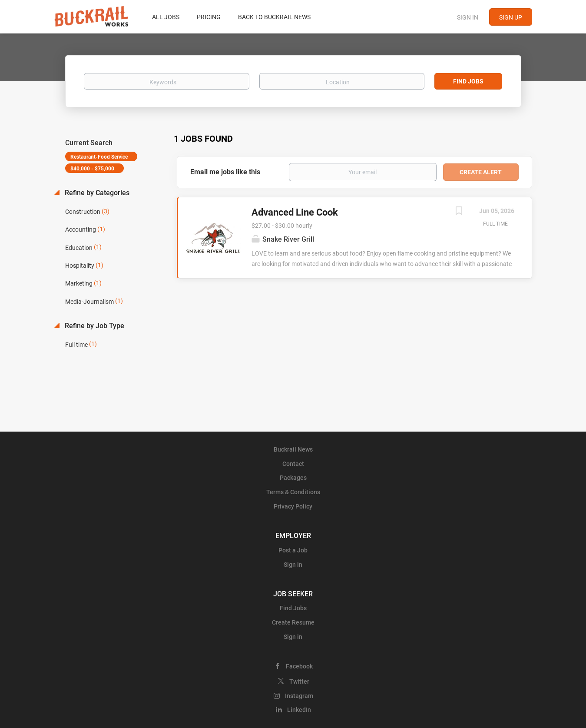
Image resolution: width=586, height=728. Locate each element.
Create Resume (293, 622)
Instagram (299, 696)
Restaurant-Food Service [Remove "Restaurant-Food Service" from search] (99, 157)
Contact (293, 464)
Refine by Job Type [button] (94, 326)
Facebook (299, 666)
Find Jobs (468, 81)
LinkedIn (299, 710)
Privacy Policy (293, 506)
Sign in (468, 17)
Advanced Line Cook (295, 212)
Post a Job (293, 550)
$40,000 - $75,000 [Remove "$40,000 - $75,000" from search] (92, 169)
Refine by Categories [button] (96, 193)
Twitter (299, 681)
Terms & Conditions (293, 492)
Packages (293, 478)
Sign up (511, 17)
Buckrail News (293, 449)
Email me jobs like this (225, 172)
